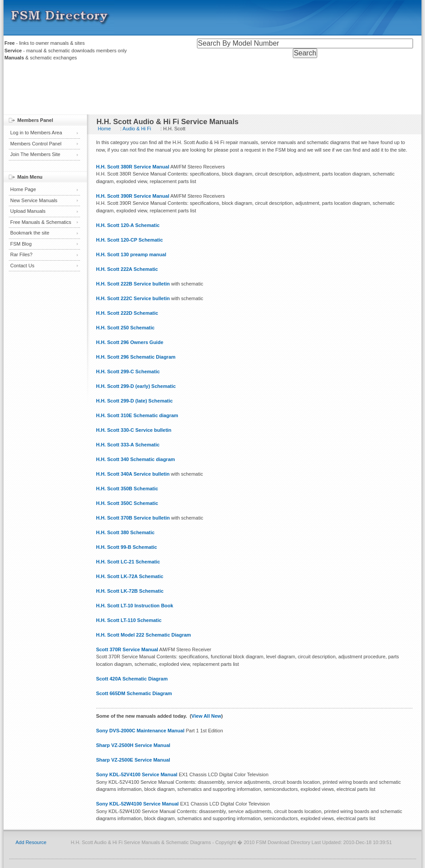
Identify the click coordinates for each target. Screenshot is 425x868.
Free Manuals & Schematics (41, 222)
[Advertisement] (212, 90)
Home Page (23, 189)
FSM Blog (21, 244)
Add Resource (31, 842)
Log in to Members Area (36, 133)
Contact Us (22, 266)
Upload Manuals (28, 211)
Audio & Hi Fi (137, 129)
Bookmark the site (30, 233)
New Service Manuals (34, 200)
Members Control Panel (36, 144)
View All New (206, 716)
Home (104, 129)
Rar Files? (21, 254)
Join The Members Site (35, 154)
